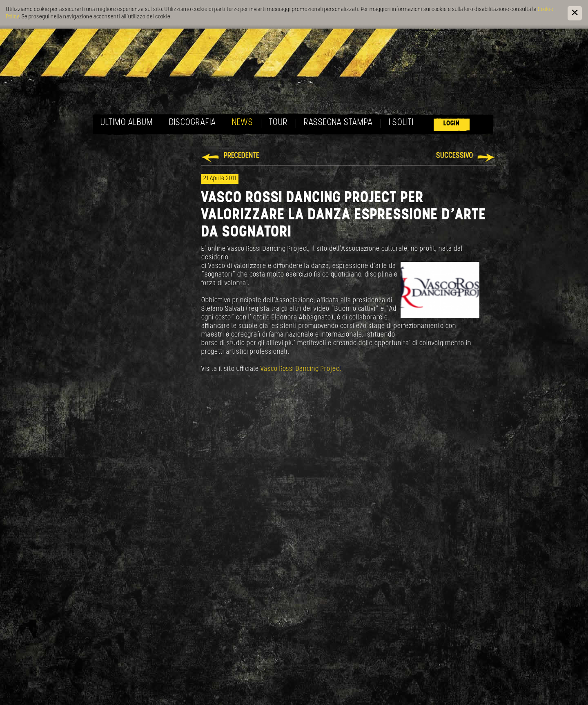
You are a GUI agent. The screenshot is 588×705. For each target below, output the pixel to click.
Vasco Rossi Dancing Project (301, 369)
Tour (278, 123)
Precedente (242, 156)
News (243, 123)
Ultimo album (127, 123)
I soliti (401, 123)
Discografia (193, 123)
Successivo (455, 156)
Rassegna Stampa (338, 123)
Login (452, 124)
